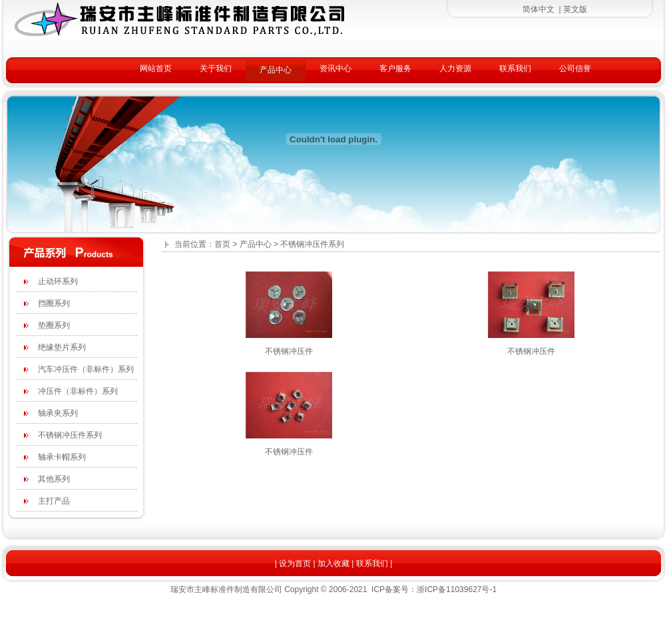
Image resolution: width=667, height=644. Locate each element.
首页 (222, 244)
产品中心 (276, 70)
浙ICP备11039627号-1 (457, 589)
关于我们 (216, 69)
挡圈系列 (54, 303)
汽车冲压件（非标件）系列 (86, 369)
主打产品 (54, 501)
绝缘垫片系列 (62, 347)
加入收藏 (333, 563)
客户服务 (395, 69)
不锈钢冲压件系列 (70, 435)
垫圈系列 (54, 325)
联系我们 (515, 69)
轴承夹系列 (58, 413)
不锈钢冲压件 (289, 351)
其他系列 (54, 479)
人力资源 (455, 69)
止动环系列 (58, 281)
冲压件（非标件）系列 (78, 391)
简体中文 (539, 9)
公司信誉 (575, 69)
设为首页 (295, 563)
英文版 (575, 9)
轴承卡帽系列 (62, 457)
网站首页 (156, 69)
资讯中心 (335, 69)
